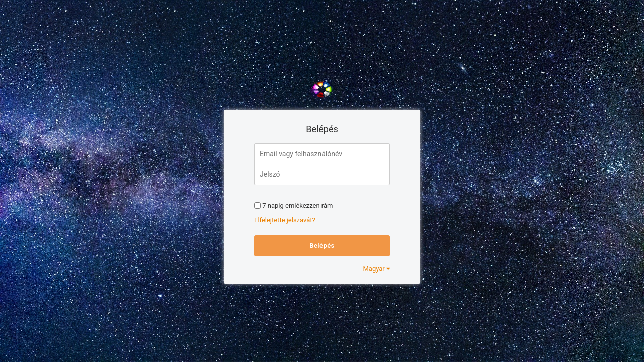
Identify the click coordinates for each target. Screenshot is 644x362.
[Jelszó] (322, 174)
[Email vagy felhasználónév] (322, 154)
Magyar (377, 269)
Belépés (322, 246)
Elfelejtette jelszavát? (285, 220)
